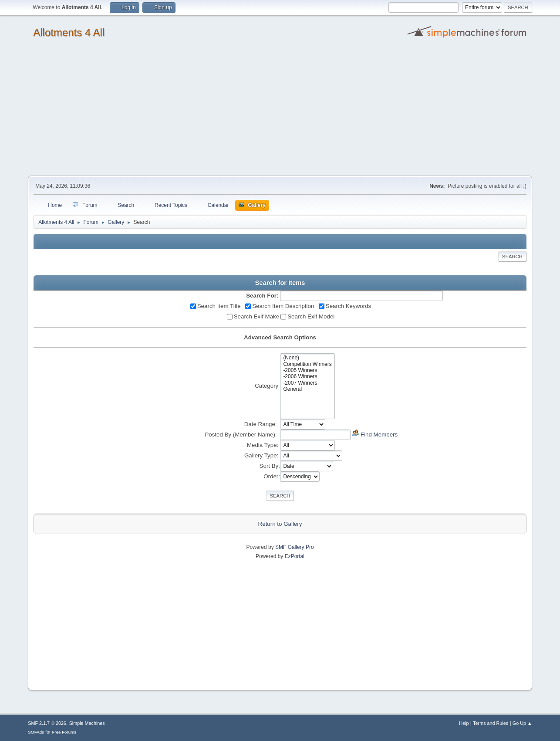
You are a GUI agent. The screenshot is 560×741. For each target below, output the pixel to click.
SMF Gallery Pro (295, 547)
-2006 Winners (307, 376)
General (307, 389)
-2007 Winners (307, 383)
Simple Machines (87, 723)
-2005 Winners (307, 370)
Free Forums (64, 732)
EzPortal (295, 556)
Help (464, 723)
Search (512, 257)
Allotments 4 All (69, 32)
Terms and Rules (491, 723)
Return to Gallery (280, 524)
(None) (307, 358)
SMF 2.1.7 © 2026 (47, 723)
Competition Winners (307, 364)
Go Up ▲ (522, 723)
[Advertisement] (280, 110)
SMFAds (36, 732)
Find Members (379, 435)
